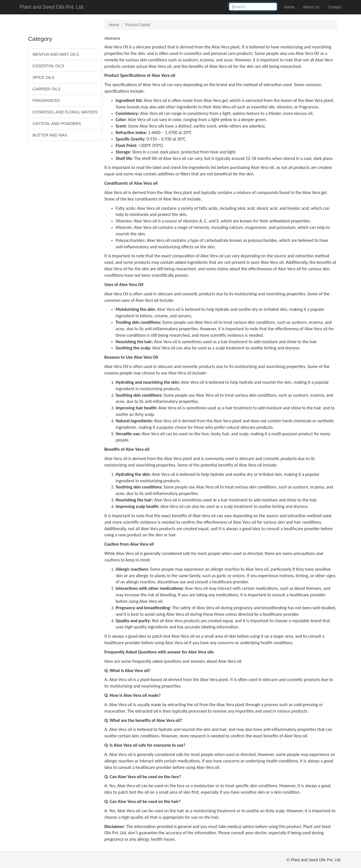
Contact (334, 7)
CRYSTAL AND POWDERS (57, 124)
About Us (311, 7)
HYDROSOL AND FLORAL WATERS (65, 112)
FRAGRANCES (46, 101)
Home (289, 7)
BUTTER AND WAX (50, 135)
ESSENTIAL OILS (48, 66)
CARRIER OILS (46, 89)
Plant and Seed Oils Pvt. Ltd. (52, 7)
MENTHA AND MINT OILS (56, 54)
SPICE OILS (43, 77)
